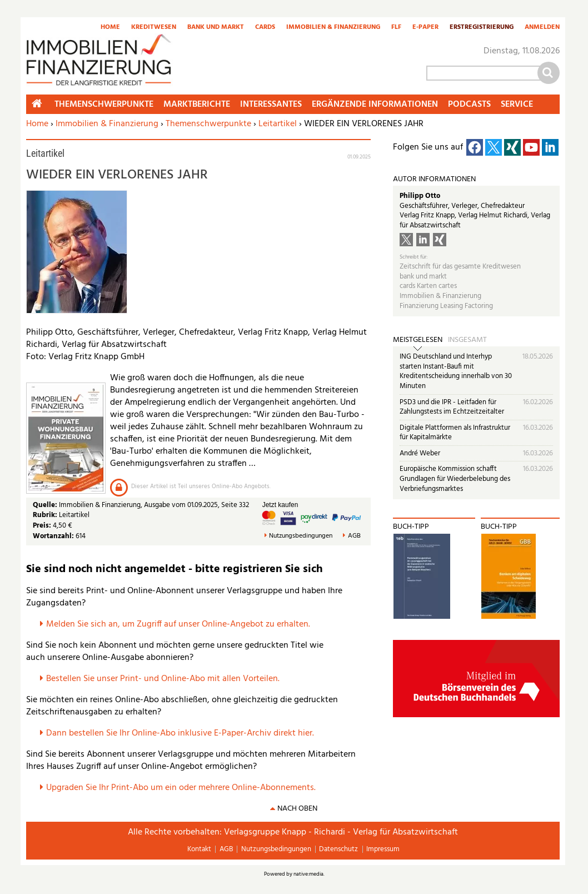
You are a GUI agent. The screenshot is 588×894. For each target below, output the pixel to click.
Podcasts (469, 105)
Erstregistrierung (482, 28)
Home (110, 28)
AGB (354, 536)
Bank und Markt (216, 28)
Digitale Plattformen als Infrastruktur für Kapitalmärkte (455, 433)
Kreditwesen (154, 28)
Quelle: (46, 505)
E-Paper (425, 28)
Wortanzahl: (53, 536)
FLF (396, 28)
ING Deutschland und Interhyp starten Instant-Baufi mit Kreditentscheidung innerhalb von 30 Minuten (456, 371)
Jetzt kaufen (280, 505)
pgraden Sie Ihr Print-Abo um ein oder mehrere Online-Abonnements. (184, 788)
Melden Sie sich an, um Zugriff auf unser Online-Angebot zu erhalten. (178, 624)
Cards (265, 28)
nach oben (297, 809)
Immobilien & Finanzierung (333, 28)
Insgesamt (467, 340)
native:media (308, 874)
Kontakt (199, 849)
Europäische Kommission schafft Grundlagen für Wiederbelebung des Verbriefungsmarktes (455, 479)
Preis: (42, 526)
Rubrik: (46, 515)
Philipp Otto (420, 196)
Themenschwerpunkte (208, 124)
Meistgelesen (418, 340)
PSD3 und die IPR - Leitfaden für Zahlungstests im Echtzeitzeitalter (452, 407)
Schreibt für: (413, 257)
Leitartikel (278, 124)
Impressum (383, 849)
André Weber (420, 453)
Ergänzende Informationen (375, 105)
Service (517, 105)
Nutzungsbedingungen (301, 536)
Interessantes (271, 105)
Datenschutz (338, 849)
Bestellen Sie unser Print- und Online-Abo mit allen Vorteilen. (163, 679)
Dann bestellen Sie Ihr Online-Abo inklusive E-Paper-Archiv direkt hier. (180, 733)
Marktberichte (197, 105)
